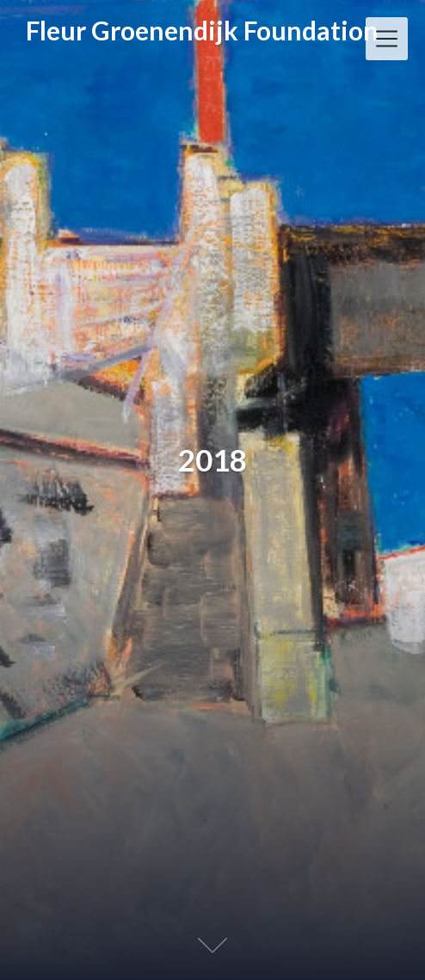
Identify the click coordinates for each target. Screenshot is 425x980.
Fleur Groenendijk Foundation (202, 31)
